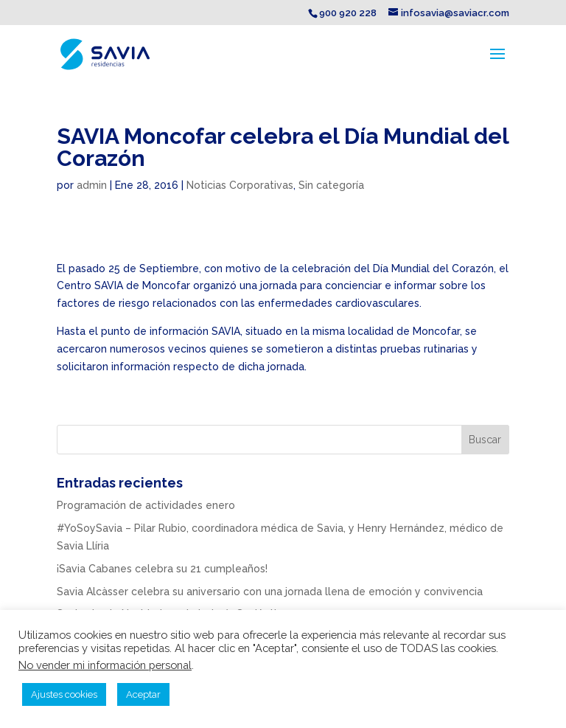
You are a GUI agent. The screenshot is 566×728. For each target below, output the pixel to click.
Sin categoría (331, 185)
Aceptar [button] (143, 694)
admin (92, 185)
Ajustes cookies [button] (64, 694)
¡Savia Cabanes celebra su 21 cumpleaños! (162, 569)
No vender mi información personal (105, 665)
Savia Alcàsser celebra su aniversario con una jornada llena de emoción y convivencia (270, 592)
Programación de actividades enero (146, 505)
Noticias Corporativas (240, 185)
